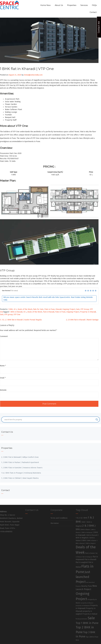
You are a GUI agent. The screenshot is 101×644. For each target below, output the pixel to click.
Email (3, 378)
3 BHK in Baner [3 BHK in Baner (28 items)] (91, 541)
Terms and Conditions (59, 518)
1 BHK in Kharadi (16, 312)
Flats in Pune (50, 309)
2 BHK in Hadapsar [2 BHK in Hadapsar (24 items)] (87, 533)
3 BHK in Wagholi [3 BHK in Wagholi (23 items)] (90, 543)
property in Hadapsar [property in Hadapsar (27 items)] (83, 606)
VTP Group (85, 309)
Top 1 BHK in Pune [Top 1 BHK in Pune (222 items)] (87, 623)
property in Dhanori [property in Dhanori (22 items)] (87, 603)
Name (3, 366)
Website (3, 390)
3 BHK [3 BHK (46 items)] (84, 540)
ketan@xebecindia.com (33, 75)
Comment (4, 336)
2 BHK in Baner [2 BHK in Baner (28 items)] (85, 530)
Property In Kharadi (88, 312)
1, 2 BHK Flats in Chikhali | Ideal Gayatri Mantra (20, 478)
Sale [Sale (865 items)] (91, 618)
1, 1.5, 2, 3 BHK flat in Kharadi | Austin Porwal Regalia (21, 320)
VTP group (9, 315)
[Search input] (49, 420)
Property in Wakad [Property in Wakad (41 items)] (90, 614)
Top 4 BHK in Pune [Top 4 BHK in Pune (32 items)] (92, 637)
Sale (78, 309)
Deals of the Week (25, 309)
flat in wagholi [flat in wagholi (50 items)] (82, 562)
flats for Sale (38, 309)
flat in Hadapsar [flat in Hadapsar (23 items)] (87, 557)
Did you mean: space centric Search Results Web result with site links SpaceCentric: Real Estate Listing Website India (48, 299)
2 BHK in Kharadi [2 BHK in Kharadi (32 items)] (91, 535)
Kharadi (59, 309)
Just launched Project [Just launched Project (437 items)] (83, 577)
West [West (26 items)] (77, 640)
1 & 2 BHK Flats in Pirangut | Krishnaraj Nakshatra (21, 473)
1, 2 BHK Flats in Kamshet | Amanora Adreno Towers (22, 468)
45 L (15, 309)
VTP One (17, 315)
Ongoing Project (69, 309)
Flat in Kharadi (49, 312)
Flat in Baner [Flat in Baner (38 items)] (90, 553)
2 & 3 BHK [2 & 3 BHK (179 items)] (88, 526)
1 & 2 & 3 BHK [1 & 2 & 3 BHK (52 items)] (82, 518)
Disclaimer (55, 523)
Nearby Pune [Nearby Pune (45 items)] (87, 586)
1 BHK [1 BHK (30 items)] (83, 522)
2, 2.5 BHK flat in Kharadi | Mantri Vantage (82, 320)
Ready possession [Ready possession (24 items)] (81, 619)
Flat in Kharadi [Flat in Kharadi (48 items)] (90, 559)
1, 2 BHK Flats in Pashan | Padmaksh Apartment (20, 462)
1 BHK (10, 309)
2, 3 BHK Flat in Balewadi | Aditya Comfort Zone (20, 457)
